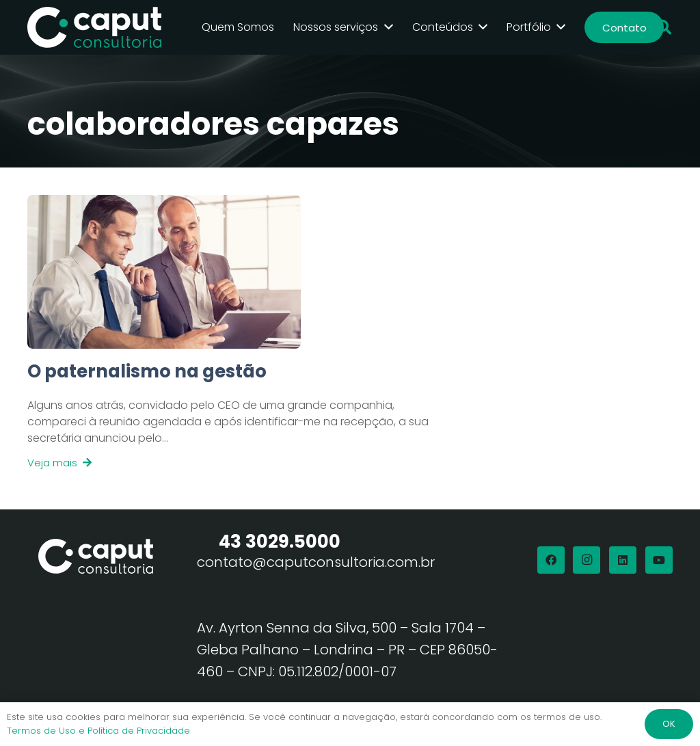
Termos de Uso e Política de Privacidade (98, 731)
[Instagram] (587, 560)
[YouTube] (659, 560)
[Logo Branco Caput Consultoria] (94, 27)
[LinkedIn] (623, 560)
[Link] (232, 415)
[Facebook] (551, 560)
